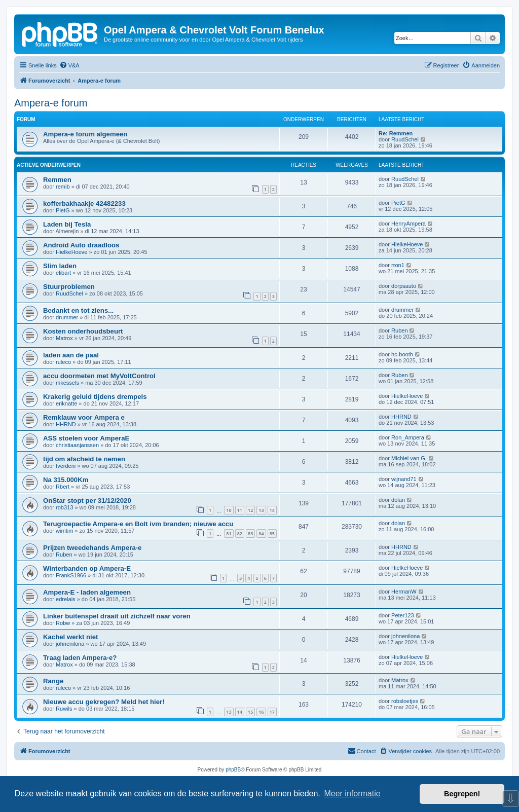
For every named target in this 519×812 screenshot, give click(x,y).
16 (261, 712)
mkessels (67, 383)
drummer (67, 317)
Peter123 (403, 615)
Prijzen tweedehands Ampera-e (92, 548)
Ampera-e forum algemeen (85, 134)
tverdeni (66, 466)
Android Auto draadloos (81, 245)
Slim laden (60, 266)
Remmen (57, 180)
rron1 (398, 265)
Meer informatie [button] (352, 793)
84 (261, 533)
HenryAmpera (409, 224)
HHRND (66, 424)
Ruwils (64, 709)
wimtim (64, 531)
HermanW (404, 592)
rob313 (64, 507)
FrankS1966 (71, 575)
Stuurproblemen (69, 287)
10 (229, 510)
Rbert (63, 487)
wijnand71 (404, 479)
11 (240, 510)
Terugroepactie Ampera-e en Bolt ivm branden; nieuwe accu (138, 524)
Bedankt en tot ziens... (78, 310)
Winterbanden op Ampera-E (87, 568)
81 (229, 533)
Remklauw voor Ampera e (84, 417)
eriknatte (66, 403)
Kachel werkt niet (70, 637)
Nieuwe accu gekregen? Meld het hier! (104, 702)
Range (53, 681)
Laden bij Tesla (67, 224)
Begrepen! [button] (462, 794)
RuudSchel (405, 139)
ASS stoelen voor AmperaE (86, 438)
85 (272, 533)
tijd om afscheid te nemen (84, 459)
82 (240, 533)
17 (272, 712)
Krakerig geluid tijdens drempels (95, 397)
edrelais (66, 599)
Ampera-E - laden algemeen (87, 592)
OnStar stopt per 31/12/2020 (87, 501)
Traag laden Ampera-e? (80, 658)
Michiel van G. (409, 458)
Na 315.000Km (66, 480)
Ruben (399, 330)
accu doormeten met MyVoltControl (99, 376)
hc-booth (402, 354)
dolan (398, 500)
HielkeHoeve (71, 252)
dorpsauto (404, 286)
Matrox (64, 338)
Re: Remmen (396, 133)
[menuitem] (69, 65)
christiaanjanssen (77, 445)
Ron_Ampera (408, 437)
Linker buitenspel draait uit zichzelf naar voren (117, 616)
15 (250, 712)
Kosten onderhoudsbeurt (83, 331)
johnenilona (70, 644)
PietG (63, 210)
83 (250, 533)
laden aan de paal (71, 355)
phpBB (233, 770)
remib (63, 187)
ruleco (63, 362)
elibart (63, 273)
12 (250, 510)
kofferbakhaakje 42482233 (84, 204)
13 (261, 510)
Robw (63, 623)
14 (272, 510)
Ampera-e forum (51, 103)
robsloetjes (405, 701)
